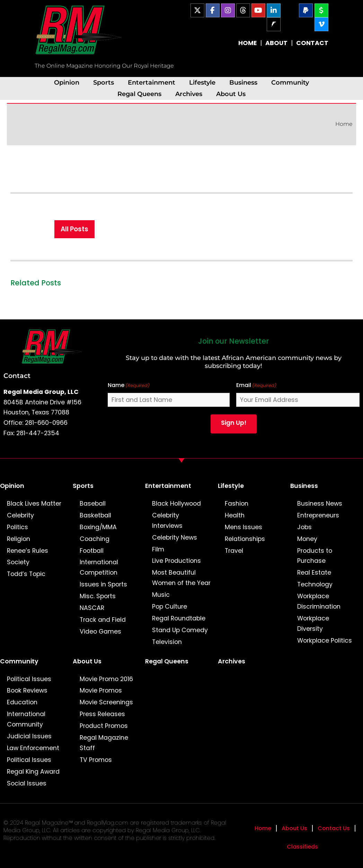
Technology (315, 584)
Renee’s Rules (28, 551)
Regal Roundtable (179, 618)
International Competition (99, 567)
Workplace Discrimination (319, 601)
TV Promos (96, 760)
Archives (189, 94)
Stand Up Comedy (180, 630)
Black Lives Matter (34, 504)
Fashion (237, 504)
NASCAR (92, 608)
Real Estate (314, 573)
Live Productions (176, 561)
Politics (17, 527)
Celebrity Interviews (167, 521)
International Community (26, 719)
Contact (17, 376)
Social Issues (27, 783)
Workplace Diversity (313, 624)
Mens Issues (244, 527)
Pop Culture (170, 607)
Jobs (304, 527)
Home (344, 124)
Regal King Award (33, 772)
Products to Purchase (315, 556)
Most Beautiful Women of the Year (181, 578)
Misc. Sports (98, 596)
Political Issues (29, 679)
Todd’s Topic (26, 574)
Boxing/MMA (98, 527)
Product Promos (104, 726)
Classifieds (302, 847)
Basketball (95, 515)
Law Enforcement (33, 748)
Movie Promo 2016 (106, 679)
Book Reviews (27, 690)
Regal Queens (139, 94)
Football (92, 551)
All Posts (74, 229)
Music (161, 595)
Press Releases (102, 714)
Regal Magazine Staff (104, 743)
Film (158, 549)
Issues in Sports (103, 584)
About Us (231, 94)
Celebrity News (175, 538)
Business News (320, 504)
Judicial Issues (29, 736)
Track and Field (103, 620)
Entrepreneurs (318, 515)
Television (167, 642)
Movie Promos (101, 690)
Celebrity (20, 515)
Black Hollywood (176, 504)
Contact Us (334, 828)
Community (290, 82)
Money (307, 539)
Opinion (67, 82)
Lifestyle (202, 82)
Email (256, 385)
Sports (104, 82)
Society (18, 562)
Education (22, 702)
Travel (234, 551)
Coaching (95, 539)
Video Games (100, 631)
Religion (19, 539)
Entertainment (152, 82)
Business (243, 82)
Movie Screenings (106, 702)
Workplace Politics (325, 641)
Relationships (245, 539)
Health (235, 515)
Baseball (93, 504)
